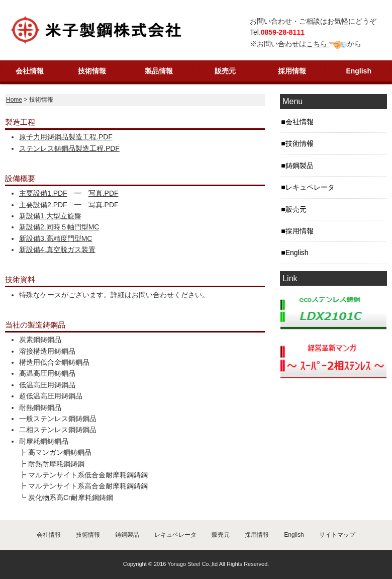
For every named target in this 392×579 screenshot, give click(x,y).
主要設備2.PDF (43, 205)
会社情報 (30, 71)
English (359, 71)
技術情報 (92, 71)
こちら (318, 44)
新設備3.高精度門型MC (56, 238)
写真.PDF (104, 193)
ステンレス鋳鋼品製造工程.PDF (69, 148)
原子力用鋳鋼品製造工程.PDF (66, 137)
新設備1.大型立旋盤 (50, 216)
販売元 (225, 71)
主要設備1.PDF (43, 193)
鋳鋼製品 (300, 166)
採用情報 (292, 71)
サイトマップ (337, 535)
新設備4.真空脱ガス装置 (57, 250)
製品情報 (159, 71)
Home (14, 100)
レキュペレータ (310, 187)
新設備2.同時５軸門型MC (59, 227)
